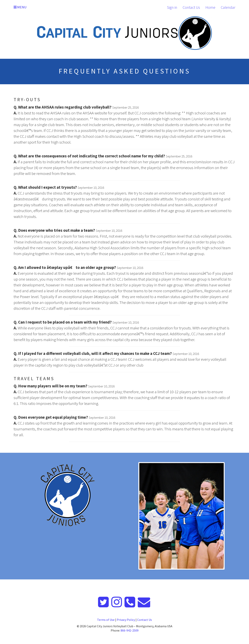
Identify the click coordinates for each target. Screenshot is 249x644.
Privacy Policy (126, 620)
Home (210, 7)
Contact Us (191, 7)
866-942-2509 (130, 630)
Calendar (228, 7)
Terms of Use (106, 620)
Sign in (172, 7)
